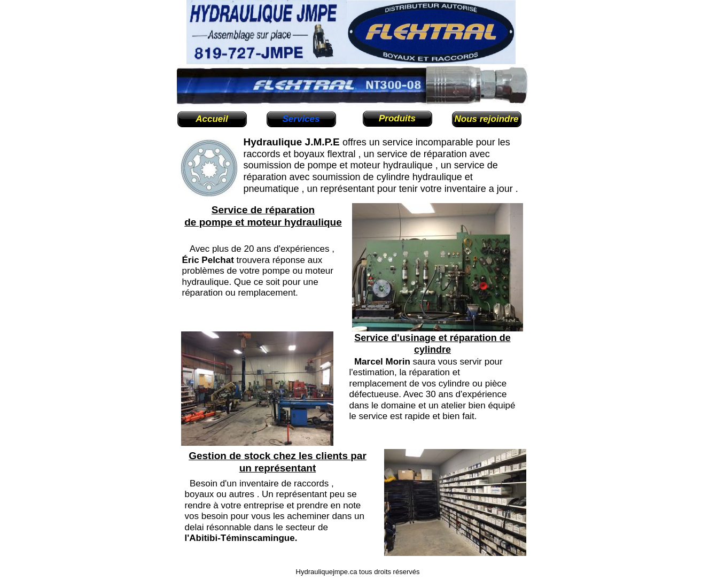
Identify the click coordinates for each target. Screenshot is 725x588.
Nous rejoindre (487, 119)
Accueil (212, 119)
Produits (397, 118)
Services (301, 119)
